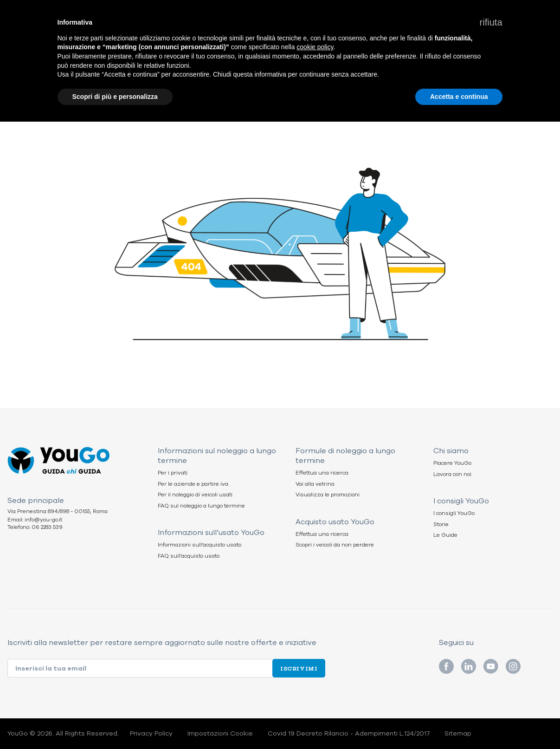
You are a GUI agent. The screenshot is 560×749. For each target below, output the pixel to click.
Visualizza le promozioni (328, 495)
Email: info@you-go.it (35, 520)
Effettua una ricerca (322, 473)
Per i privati (173, 473)
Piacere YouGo (452, 463)
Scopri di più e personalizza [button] (115, 97)
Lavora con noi (452, 474)
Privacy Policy (151, 734)
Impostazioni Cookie (220, 734)
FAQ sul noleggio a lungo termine (201, 506)
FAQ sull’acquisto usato (189, 556)
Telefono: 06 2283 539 (35, 527)
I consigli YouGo (454, 513)
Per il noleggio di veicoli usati (195, 495)
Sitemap (458, 734)
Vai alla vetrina (315, 484)
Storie (441, 524)
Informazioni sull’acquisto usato (200, 545)
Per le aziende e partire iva (193, 484)
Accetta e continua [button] (459, 97)
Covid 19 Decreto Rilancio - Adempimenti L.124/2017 (349, 734)
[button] (491, 22)
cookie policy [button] (315, 47)
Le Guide (445, 535)
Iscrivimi (299, 668)
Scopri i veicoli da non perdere (335, 545)
